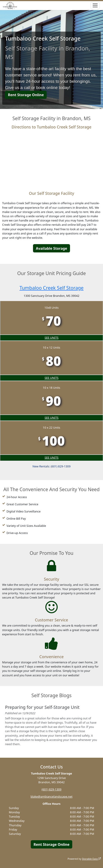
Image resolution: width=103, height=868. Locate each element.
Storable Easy (91, 859)
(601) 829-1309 (51, 789)
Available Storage (51, 248)
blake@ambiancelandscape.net (51, 796)
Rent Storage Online (26, 95)
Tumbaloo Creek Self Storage (51, 288)
